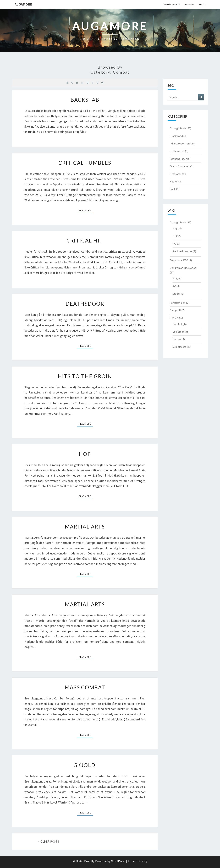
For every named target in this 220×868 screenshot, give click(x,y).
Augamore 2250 (179, 260)
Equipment (179, 332)
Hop (85, 454)
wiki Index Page (172, 4)
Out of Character (180, 166)
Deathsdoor (85, 304)
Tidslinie (189, 4)
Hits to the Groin (85, 376)
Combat (177, 324)
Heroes (177, 339)
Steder (176, 294)
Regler (174, 181)
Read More (86, 210)
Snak (173, 189)
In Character (177, 151)
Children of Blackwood (183, 268)
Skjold (85, 765)
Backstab (85, 100)
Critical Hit (85, 240)
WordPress (118, 861)
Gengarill (175, 310)
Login (202, 4)
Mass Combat (85, 687)
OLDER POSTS (48, 841)
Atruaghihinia (178, 128)
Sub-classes (179, 347)
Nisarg (143, 861)
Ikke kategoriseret (181, 143)
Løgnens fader (178, 159)
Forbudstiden (178, 303)
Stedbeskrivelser (182, 251)
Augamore (23, 4)
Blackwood (176, 136)
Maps (176, 228)
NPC (175, 236)
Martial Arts (85, 526)
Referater (176, 174)
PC (174, 244)
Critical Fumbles (85, 163)
